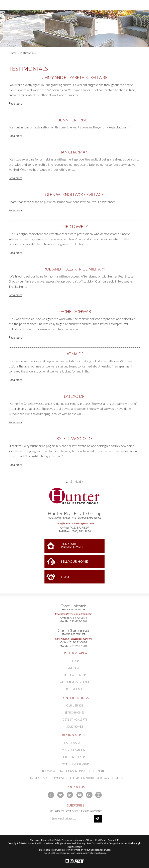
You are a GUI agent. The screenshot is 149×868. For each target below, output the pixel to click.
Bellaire (75, 661)
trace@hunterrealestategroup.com (75, 523)
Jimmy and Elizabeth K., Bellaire (74, 77)
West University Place (75, 682)
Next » (79, 481)
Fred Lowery (75, 226)
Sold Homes (75, 727)
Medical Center (75, 675)
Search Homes (75, 713)
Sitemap (81, 843)
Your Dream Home (75, 750)
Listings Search (75, 743)
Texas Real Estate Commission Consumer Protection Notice (74, 853)
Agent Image (75, 846)
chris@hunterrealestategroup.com (74, 639)
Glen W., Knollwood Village (74, 194)
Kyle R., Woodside (75, 438)
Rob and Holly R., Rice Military (74, 269)
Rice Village (75, 689)
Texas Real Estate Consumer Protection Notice (75, 771)
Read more (15, 103)
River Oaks (75, 668)
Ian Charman (75, 152)
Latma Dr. (75, 354)
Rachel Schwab (75, 311)
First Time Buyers (75, 757)
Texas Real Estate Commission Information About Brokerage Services (75, 778)
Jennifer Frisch (74, 120)
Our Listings (75, 706)
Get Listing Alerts (75, 720)
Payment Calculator (75, 764)
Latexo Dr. (75, 396)
